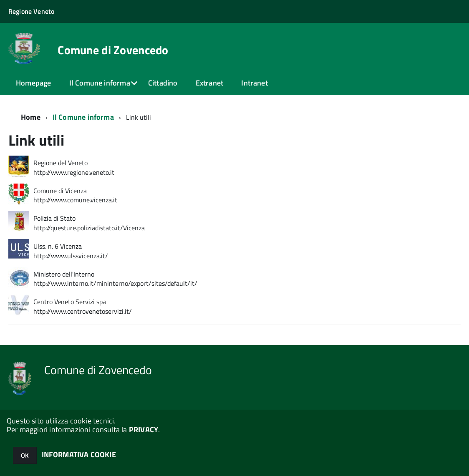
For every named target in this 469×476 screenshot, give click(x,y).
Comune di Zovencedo (113, 50)
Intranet (254, 83)
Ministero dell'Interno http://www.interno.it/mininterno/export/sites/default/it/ (115, 279)
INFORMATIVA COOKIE (79, 455)
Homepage (33, 83)
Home (31, 117)
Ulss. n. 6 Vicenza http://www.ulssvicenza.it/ (71, 251)
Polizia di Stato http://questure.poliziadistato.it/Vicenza (89, 223)
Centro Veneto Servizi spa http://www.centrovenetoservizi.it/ (83, 307)
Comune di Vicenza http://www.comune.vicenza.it (75, 196)
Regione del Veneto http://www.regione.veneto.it (74, 168)
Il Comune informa (100, 83)
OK (25, 455)
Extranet (209, 83)
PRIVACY (144, 429)
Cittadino (163, 83)
